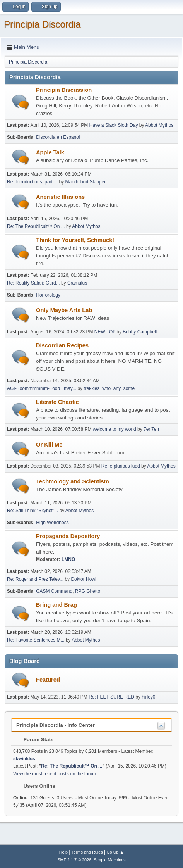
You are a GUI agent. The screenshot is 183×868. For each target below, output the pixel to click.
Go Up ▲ (115, 852)
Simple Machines (110, 860)
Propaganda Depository (68, 536)
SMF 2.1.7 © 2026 (74, 860)
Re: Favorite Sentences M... (36, 640)
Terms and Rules (87, 852)
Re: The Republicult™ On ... (36, 226)
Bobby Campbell (140, 332)
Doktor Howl (83, 579)
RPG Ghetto (88, 591)
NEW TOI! (105, 332)
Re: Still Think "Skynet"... (32, 511)
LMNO (68, 559)
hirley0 (148, 697)
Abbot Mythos (159, 125)
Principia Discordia (42, 24)
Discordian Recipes (62, 345)
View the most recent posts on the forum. (55, 774)
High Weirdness (52, 523)
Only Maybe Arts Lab (64, 310)
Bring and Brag (56, 605)
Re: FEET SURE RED (111, 697)
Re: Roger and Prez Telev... (35, 579)
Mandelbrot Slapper (86, 182)
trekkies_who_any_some (109, 388)
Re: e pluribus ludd (121, 466)
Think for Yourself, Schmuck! (75, 240)
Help (63, 852)
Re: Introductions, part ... (32, 182)
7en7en (151, 429)
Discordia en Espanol (58, 137)
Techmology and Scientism (73, 481)
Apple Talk (50, 152)
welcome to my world (115, 429)
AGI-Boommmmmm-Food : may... (42, 388)
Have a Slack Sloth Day (114, 125)
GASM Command (54, 591)
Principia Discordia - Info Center (56, 725)
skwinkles (24, 759)
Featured (48, 680)
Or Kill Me (49, 445)
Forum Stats (35, 739)
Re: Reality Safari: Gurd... (33, 283)
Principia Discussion (64, 90)
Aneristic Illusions (60, 197)
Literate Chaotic (57, 402)
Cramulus (77, 283)
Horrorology (48, 295)
